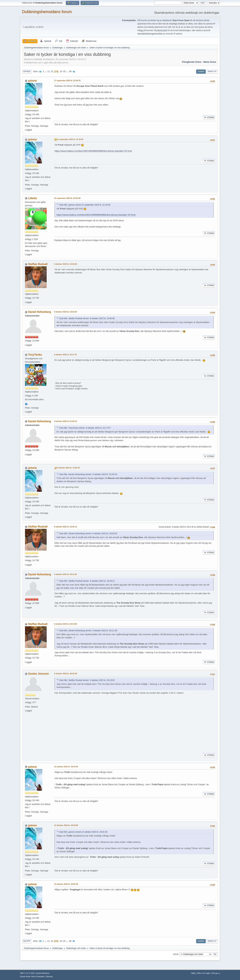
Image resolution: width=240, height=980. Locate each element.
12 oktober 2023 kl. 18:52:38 (66, 884)
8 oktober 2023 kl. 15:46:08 (66, 264)
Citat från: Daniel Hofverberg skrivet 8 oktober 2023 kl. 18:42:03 (88, 534)
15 (64, 71)
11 (49, 71)
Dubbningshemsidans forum (47, 12)
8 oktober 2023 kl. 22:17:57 (66, 355)
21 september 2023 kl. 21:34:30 (70, 139)
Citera (209, 117)
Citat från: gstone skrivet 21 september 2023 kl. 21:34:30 (85, 205)
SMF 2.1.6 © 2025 (27, 973)
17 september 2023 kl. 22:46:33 (67, 81)
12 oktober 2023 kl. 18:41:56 (66, 767)
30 (70, 71)
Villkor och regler (203, 973)
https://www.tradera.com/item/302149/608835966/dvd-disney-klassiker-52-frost (93, 151)
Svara (201, 72)
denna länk (162, 30)
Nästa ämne (210, 62)
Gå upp (27, 941)
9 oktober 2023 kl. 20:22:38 (66, 674)
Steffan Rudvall (38, 264)
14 (61, 71)
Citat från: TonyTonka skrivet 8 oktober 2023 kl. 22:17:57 (85, 428)
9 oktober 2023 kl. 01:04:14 (66, 421)
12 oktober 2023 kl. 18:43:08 (66, 825)
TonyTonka (35, 355)
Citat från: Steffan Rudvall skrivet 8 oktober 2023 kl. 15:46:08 (87, 318)
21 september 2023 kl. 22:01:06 (67, 198)
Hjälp (193, 973)
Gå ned (27, 72)
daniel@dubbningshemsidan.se (151, 34)
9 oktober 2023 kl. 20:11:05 (66, 574)
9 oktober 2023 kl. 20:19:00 (66, 624)
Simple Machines (42, 973)
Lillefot (32, 198)
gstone (32, 81)
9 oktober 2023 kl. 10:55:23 (68, 468)
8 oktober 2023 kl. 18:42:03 (66, 312)
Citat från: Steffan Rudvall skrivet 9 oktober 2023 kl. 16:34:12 (87, 581)
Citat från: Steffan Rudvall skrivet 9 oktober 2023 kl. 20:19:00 (87, 680)
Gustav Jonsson (38, 674)
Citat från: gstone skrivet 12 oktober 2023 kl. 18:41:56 (83, 832)
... (46, 71)
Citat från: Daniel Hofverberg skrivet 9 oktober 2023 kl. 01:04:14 (88, 474)
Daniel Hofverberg (39, 312)
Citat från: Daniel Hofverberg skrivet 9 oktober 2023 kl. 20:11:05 (88, 631)
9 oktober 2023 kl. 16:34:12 (66, 527)
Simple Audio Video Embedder (32, 976)
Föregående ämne (192, 62)
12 (52, 71)
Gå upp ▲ (216, 973)
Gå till (176, 954)
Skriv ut (212, 72)
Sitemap (49, 976)
